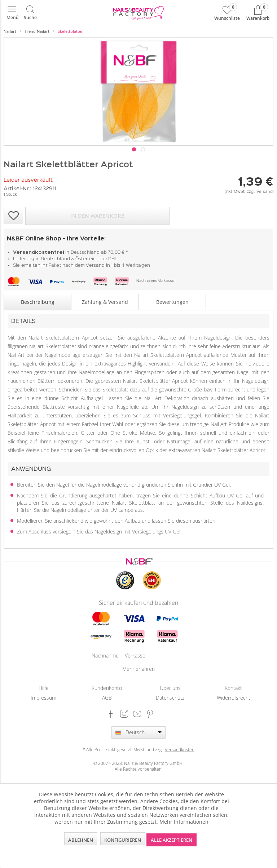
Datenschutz (170, 698)
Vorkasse (166, 281)
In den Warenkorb (98, 216)
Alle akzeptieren (172, 840)
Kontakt (233, 688)
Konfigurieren (123, 840)
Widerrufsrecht (234, 698)
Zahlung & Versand (105, 302)
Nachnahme (147, 281)
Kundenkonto (107, 688)
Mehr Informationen (184, 822)
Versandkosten (180, 749)
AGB (107, 698)
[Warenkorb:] (258, 13)
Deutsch (135, 732)
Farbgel (90, 424)
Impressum (43, 698)
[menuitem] (12, 13)
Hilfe (44, 688)
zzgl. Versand (260, 192)
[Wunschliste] (227, 13)
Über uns (170, 688)
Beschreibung (38, 302)
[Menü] (12, 13)
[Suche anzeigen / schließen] (30, 13)
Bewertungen (172, 302)
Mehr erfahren (138, 669)
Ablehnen (81, 840)
